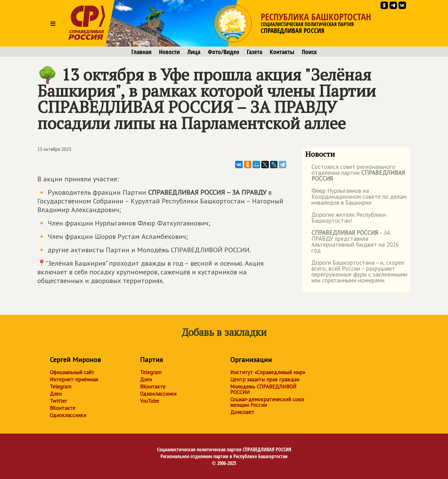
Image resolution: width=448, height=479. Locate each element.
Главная (141, 52)
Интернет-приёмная (74, 379)
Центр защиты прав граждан (265, 379)
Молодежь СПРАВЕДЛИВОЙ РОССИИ (263, 389)
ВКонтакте (63, 408)
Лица (194, 52)
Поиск (309, 52)
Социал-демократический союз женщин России (267, 402)
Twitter (58, 401)
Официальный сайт (72, 372)
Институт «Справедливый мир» (268, 372)
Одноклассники (68, 415)
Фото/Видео (224, 52)
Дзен (56, 394)
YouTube (149, 401)
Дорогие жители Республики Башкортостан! (346, 218)
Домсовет (242, 412)
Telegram (61, 387)
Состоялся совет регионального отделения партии (355, 173)
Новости (169, 52)
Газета (254, 52)
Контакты (282, 52)
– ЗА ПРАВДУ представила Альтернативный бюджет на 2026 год (352, 242)
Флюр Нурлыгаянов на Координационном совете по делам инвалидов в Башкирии (356, 197)
